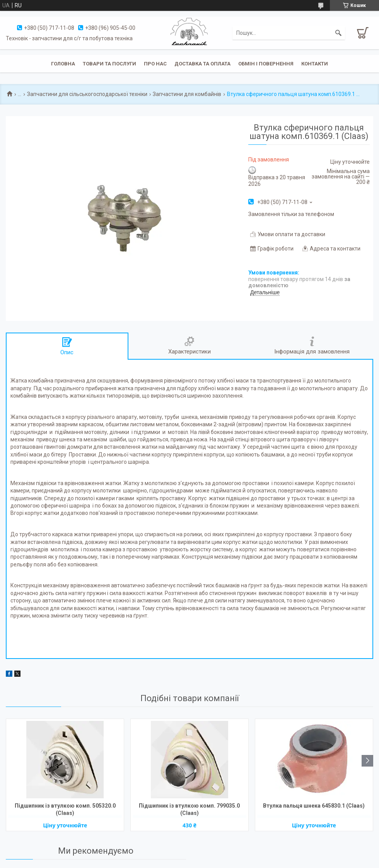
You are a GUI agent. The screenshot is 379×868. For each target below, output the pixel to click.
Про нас (155, 64)
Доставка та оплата (202, 64)
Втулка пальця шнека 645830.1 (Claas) (314, 806)
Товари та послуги (109, 64)
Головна (63, 64)
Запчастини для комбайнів (187, 94)
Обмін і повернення (266, 64)
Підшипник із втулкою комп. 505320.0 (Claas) (65, 809)
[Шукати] (338, 33)
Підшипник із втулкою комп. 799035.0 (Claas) (189, 809)
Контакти (315, 64)
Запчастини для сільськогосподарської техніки (87, 94)
